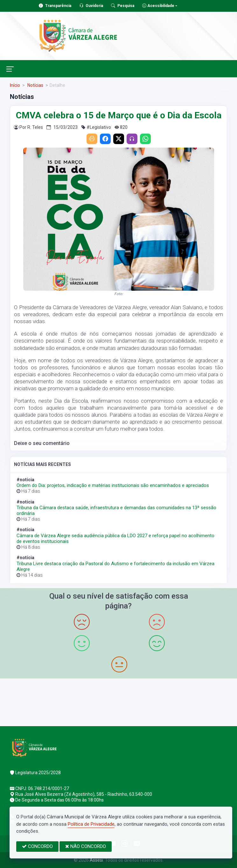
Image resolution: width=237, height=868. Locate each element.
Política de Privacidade (91, 824)
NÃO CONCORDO (86, 846)
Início (15, 85)
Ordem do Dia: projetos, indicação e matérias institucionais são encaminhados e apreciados (113, 485)
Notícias (35, 85)
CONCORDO (37, 846)
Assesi (96, 860)
